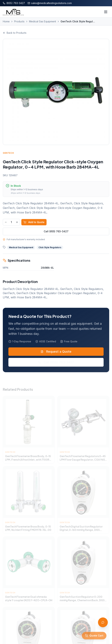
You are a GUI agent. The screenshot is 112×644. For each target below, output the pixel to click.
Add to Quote (34, 222)
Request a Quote (56, 352)
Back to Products (15, 33)
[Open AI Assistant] (103, 622)
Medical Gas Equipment (43, 21)
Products (19, 21)
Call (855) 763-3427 (56, 231)
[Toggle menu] (106, 12)
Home (6, 21)
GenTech (8, 153)
